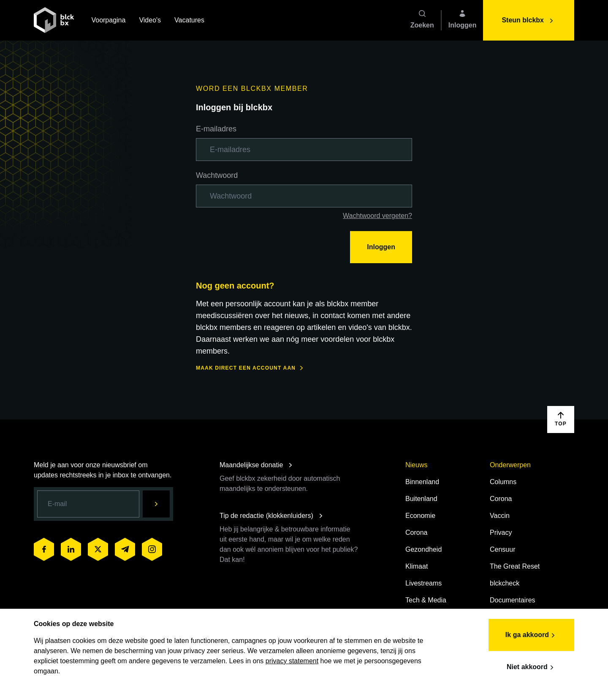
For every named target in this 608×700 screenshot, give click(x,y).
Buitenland (421, 499)
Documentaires (513, 600)
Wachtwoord (217, 175)
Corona (416, 532)
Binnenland (422, 482)
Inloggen (381, 247)
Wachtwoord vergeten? (377, 216)
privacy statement (292, 661)
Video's (150, 21)
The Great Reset (515, 566)
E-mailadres (216, 129)
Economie (420, 516)
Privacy (501, 532)
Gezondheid (423, 549)
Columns (503, 482)
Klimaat (417, 566)
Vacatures (189, 21)
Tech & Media (426, 600)
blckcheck (505, 583)
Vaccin (500, 516)
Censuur (502, 549)
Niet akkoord (531, 667)
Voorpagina (108, 21)
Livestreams (423, 583)
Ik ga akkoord (531, 635)
